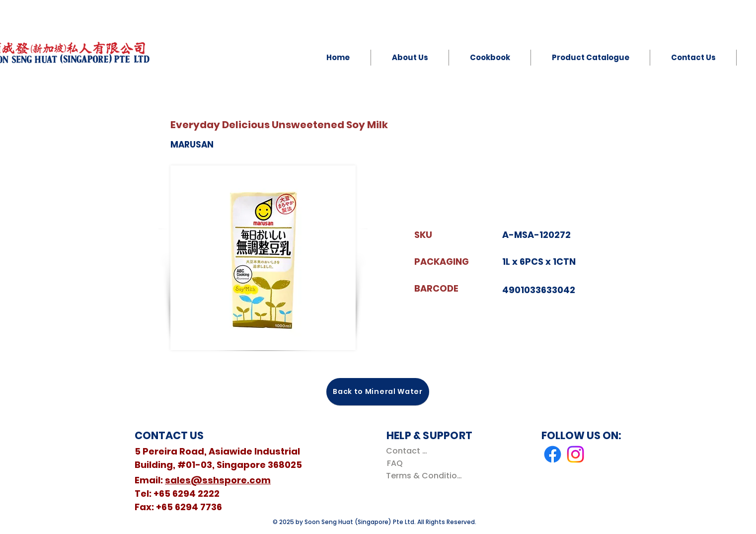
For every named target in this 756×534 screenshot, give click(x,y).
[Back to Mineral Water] (378, 392)
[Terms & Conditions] (426, 476)
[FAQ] (395, 463)
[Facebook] (553, 454)
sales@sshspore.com (218, 480)
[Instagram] (575, 454)
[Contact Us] (409, 451)
